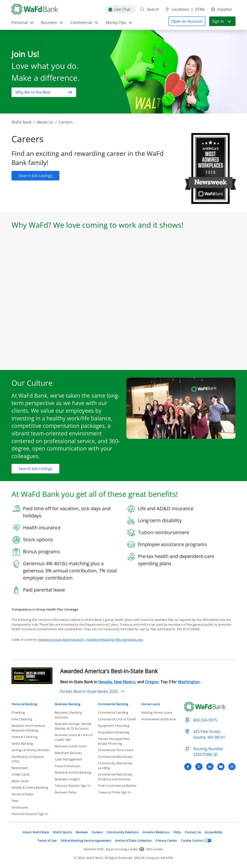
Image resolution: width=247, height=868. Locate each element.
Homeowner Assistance (159, 719)
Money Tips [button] (119, 22)
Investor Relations (156, 832)
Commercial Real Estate (115, 757)
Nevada (105, 682)
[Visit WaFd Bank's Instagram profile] (232, 767)
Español (221, 9)
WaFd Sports (62, 832)
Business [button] (52, 22)
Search (150, 9)
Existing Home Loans (157, 712)
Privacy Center (166, 841)
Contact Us (193, 832)
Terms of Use (47, 841)
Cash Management (69, 759)
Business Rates (66, 792)
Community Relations (123, 832)
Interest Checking (24, 737)
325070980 (206, 754)
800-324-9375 (205, 720)
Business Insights (67, 779)
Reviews (82, 832)
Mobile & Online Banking (30, 787)
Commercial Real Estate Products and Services (115, 777)
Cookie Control (196, 841)
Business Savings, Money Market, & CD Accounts (73, 726)
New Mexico (124, 682)
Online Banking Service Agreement (86, 841)
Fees (15, 801)
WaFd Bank (21, 122)
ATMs (200, 9)
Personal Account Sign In (30, 814)
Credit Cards (21, 774)
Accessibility (213, 832)
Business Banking (68, 704)
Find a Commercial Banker (117, 786)
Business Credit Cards (71, 746)
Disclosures (20, 807)
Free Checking (22, 719)
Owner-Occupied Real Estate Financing (114, 741)
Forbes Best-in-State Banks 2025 (92, 691)
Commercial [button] (85, 22)
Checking (18, 712)
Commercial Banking (113, 704)
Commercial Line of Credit (117, 719)
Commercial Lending (113, 712)
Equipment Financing (114, 726)
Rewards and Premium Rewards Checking (28, 728)
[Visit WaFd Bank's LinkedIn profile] (210, 767)
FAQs (177, 832)
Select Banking (22, 743)
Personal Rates (22, 794)
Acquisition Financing (114, 732)
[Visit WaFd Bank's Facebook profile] (188, 767)
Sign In (222, 21)
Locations (177, 9)
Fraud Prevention (68, 766)
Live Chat (119, 9)
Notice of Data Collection (134, 841)
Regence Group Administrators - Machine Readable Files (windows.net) (91, 640)
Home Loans (151, 704)
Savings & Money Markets (31, 750)
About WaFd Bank (36, 832)
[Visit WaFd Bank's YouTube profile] (221, 767)
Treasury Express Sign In (73, 786)
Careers (97, 832)
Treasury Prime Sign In (115, 792)
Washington (189, 682)
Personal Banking (24, 704)
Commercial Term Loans (116, 750)
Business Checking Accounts (68, 715)
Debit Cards (20, 781)
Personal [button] (23, 22)
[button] (187, 21)
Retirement (20, 768)
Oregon (152, 682)
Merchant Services (68, 753)
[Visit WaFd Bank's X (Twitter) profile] (199, 767)
